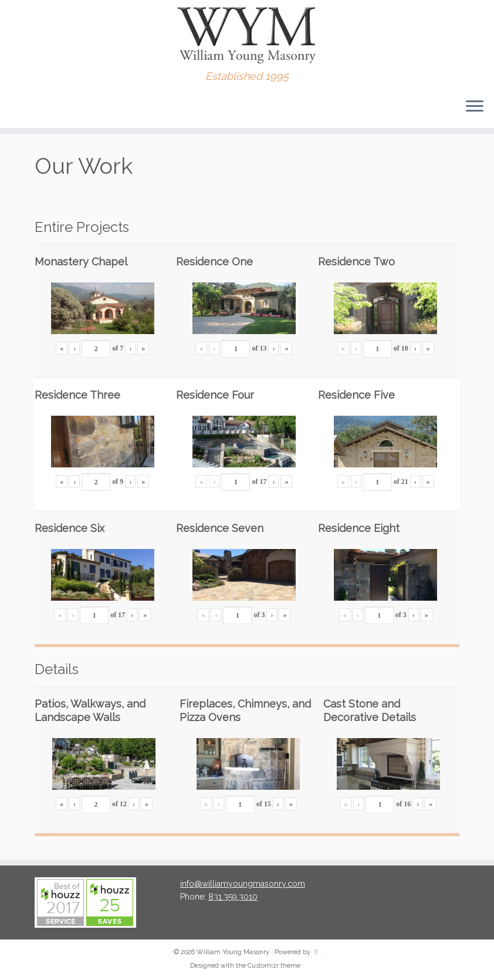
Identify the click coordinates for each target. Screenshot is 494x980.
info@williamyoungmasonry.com (243, 884)
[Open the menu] (475, 107)
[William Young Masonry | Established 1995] (247, 35)
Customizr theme (274, 966)
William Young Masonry (233, 952)
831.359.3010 (233, 897)
